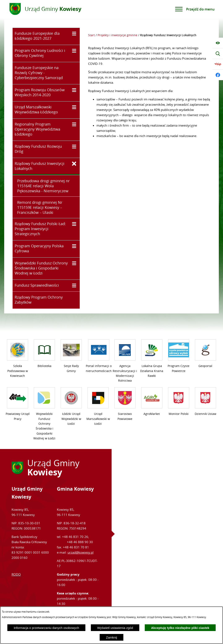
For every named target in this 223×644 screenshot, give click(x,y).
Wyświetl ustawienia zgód (115, 628)
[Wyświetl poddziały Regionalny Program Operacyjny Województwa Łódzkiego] (74, 124)
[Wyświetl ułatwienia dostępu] (218, 43)
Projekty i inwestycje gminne (117, 35)
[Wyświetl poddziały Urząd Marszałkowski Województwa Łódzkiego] (74, 107)
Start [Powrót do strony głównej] (91, 35)
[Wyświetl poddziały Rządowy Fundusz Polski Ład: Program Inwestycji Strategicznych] (74, 224)
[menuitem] (46, 36)
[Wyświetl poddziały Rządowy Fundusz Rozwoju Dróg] (74, 147)
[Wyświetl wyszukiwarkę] (218, 54)
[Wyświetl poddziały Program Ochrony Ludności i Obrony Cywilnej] (74, 51)
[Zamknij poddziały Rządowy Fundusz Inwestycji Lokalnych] (74, 164)
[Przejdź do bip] (218, 64)
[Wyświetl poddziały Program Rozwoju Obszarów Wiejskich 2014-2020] (74, 90)
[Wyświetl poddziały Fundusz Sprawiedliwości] (74, 285)
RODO (16, 574)
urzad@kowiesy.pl (81, 552)
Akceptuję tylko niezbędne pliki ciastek (180, 628)
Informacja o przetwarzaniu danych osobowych (46, 628)
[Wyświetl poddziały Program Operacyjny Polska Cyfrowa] (74, 246)
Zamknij (111, 637)
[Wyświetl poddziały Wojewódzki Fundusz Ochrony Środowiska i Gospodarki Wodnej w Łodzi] (74, 263)
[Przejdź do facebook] (218, 75)
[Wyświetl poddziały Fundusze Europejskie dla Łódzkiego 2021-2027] (74, 34)
